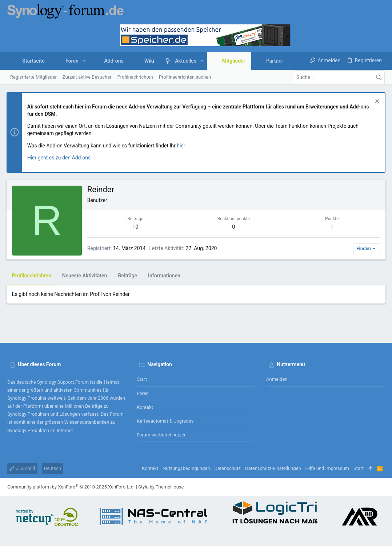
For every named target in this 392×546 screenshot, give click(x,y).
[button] (84, 61)
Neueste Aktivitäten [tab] (85, 276)
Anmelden (277, 379)
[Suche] (339, 77)
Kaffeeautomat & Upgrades (165, 421)
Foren (143, 393)
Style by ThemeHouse (161, 487)
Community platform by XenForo (71, 487)
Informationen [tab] (165, 276)
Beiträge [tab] (129, 276)
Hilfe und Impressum (327, 468)
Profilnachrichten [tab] (32, 276)
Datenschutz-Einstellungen (273, 468)
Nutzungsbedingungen (186, 468)
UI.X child (22, 468)
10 (136, 227)
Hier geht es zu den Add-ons (60, 158)
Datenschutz (227, 468)
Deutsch (53, 468)
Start (142, 379)
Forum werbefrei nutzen (162, 435)
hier (182, 146)
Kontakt (145, 407)
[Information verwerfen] (375, 102)
